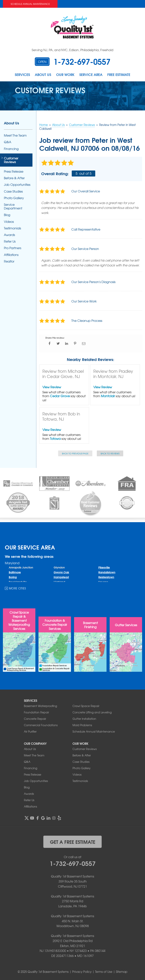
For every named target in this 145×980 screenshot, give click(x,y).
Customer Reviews (11, 160)
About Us (43, 75)
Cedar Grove (60, 396)
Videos (9, 222)
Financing (11, 149)
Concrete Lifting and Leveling (92, 713)
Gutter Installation (84, 719)
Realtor (9, 262)
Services (22, 75)
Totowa (55, 439)
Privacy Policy (82, 972)
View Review (52, 387)
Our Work (65, 75)
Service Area (91, 75)
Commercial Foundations (41, 725)
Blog (7, 215)
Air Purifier (30, 732)
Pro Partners (13, 248)
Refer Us (10, 242)
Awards (9, 235)
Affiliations (11, 255)
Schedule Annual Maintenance (30, 4)
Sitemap (122, 972)
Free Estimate (119, 75)
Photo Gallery (14, 198)
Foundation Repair (36, 713)
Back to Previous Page (75, 454)
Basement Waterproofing (40, 706)
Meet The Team (15, 136)
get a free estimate (73, 842)
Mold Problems (82, 725)
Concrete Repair (35, 719)
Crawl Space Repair (86, 706)
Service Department (13, 207)
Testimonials (12, 229)
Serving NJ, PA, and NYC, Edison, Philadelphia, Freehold (72, 50)
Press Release (14, 172)
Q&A (8, 143)
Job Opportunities (17, 185)
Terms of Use (104, 972)
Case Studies (13, 192)
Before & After (14, 179)
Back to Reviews (110, 454)
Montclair (108, 396)
